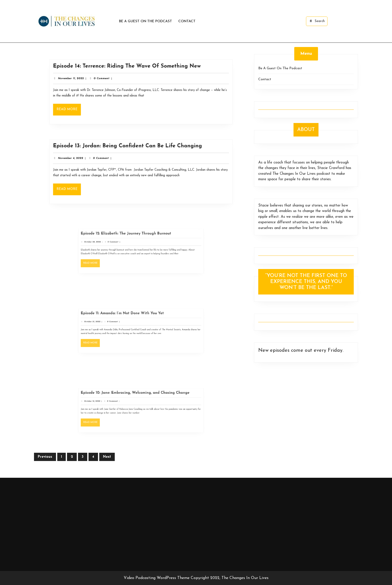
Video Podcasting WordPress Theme (157, 578)
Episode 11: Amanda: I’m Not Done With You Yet (128, 318)
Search (317, 21)
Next (107, 457)
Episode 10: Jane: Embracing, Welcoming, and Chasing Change (137, 398)
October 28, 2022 (106, 245)
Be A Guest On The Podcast (145, 21)
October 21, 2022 (106, 324)
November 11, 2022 (79, 80)
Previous (45, 457)
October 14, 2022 (106, 404)
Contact (187, 21)
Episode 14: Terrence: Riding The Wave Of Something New (128, 69)
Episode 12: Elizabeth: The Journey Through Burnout (130, 238)
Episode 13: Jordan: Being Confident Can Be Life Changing (129, 149)
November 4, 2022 (78, 160)
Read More (77, 109)
